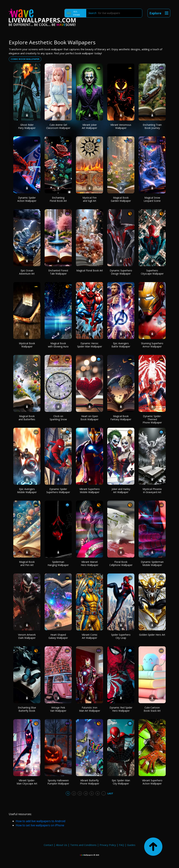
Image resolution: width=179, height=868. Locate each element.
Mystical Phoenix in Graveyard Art (152, 491)
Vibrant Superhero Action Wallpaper (152, 782)
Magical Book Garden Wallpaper (121, 199)
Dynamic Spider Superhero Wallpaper (58, 491)
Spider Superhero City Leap (121, 636)
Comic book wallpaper (25, 59)
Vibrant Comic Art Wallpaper (90, 636)
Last (110, 793)
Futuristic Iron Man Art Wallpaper (90, 709)
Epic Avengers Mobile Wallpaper (27, 491)
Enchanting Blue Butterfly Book (27, 709)
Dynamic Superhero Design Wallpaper (121, 272)
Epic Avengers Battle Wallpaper (121, 345)
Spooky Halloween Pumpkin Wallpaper (58, 782)
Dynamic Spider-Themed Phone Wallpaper (152, 419)
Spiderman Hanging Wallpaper (58, 563)
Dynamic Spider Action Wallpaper (27, 199)
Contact (48, 845)
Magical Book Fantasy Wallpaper (121, 418)
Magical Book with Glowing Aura (58, 345)
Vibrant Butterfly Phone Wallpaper (90, 782)
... (104, 793)
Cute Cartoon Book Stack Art (152, 709)
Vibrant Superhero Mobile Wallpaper (90, 491)
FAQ (122, 845)
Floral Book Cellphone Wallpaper (121, 563)
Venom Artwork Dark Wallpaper (27, 636)
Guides (131, 845)
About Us (62, 845)
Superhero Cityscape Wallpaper (152, 272)
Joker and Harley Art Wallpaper (121, 491)
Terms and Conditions (83, 845)
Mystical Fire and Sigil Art (89, 199)
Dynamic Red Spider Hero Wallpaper (121, 709)
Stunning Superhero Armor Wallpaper (152, 345)
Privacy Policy (108, 845)
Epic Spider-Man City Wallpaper (121, 782)
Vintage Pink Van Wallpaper (58, 709)
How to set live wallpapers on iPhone (40, 825)
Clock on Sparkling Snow (58, 418)
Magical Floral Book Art (90, 270)
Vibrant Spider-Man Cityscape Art (27, 782)
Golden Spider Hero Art (152, 635)
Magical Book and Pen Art (27, 563)
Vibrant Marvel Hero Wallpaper (90, 563)
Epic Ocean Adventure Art (27, 272)
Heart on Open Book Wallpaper (89, 418)
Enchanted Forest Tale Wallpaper (58, 272)
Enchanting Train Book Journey (152, 126)
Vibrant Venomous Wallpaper (121, 126)
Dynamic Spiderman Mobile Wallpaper (152, 563)
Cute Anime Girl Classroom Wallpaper (58, 126)
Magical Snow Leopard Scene (152, 199)
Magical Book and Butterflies (27, 418)
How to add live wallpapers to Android (41, 821)
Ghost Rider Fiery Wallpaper (27, 126)
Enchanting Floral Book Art (58, 199)
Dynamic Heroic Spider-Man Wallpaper (90, 345)
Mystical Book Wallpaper (27, 345)
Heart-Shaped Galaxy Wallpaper (58, 636)
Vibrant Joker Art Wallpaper (89, 126)
